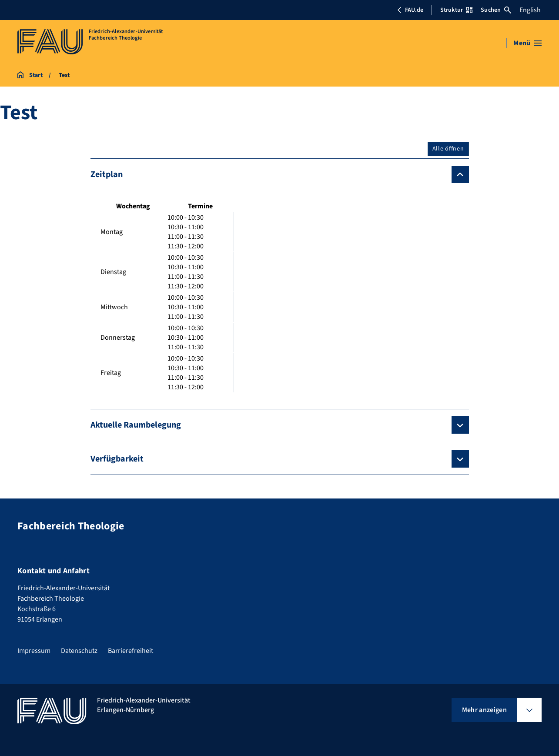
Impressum (34, 651)
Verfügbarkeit (117, 459)
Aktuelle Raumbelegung (136, 425)
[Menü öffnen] (527, 43)
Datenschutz (79, 651)
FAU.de (410, 10)
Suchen (496, 10)
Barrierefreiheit (131, 651)
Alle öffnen (448, 149)
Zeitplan (107, 174)
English (530, 10)
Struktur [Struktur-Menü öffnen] (456, 10)
